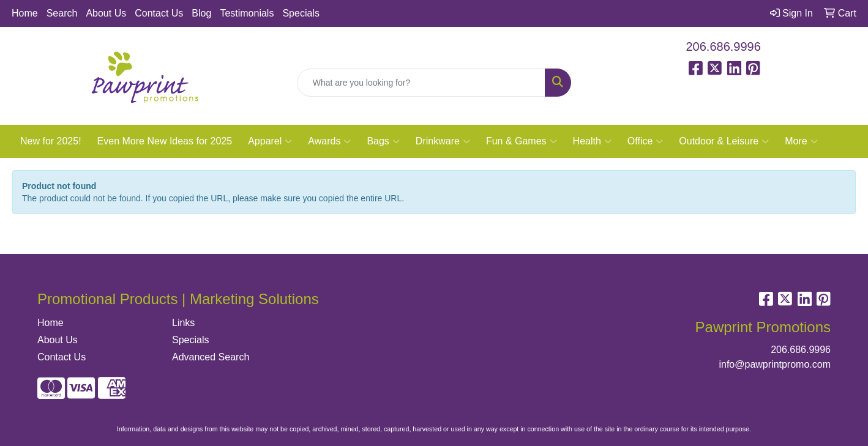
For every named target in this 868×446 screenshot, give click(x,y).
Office (645, 141)
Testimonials (247, 13)
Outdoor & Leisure (724, 141)
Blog (201, 13)
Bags (383, 141)
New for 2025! (51, 141)
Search (62, 13)
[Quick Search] (421, 83)
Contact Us (159, 13)
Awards (329, 141)
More (801, 141)
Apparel (270, 141)
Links (183, 323)
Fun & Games (522, 141)
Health (592, 141)
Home (25, 13)
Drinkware (443, 141)
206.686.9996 (724, 46)
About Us (106, 13)
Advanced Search (211, 357)
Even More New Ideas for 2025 (165, 141)
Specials (301, 13)
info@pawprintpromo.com (775, 364)
